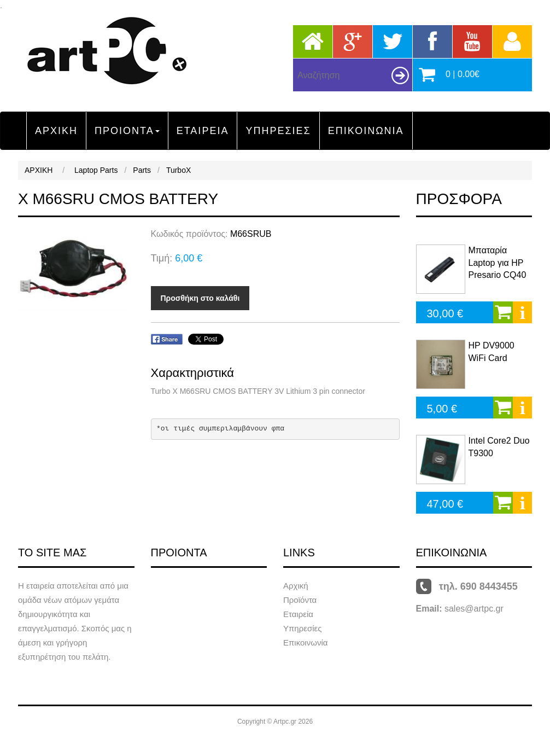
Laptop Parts (96, 170)
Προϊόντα (300, 600)
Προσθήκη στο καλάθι (200, 298)
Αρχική (296, 586)
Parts (142, 170)
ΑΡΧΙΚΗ (56, 131)
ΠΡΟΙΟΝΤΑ (127, 131)
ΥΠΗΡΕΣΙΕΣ (278, 131)
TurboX (179, 170)
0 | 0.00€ (463, 74)
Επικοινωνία (305, 642)
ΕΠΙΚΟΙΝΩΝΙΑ (366, 131)
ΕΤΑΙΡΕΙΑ (203, 131)
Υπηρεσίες (302, 628)
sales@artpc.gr (474, 609)
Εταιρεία (298, 614)
